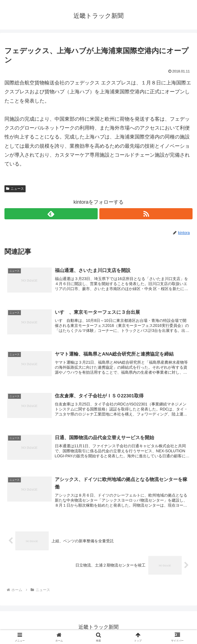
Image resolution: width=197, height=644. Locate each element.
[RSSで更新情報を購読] (146, 214)
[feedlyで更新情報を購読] (51, 214)
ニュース (15, 189)
